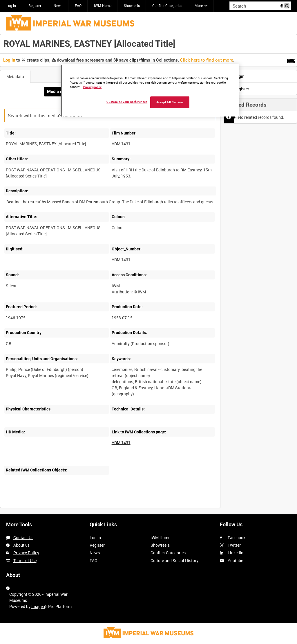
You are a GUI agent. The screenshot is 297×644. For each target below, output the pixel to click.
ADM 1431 (121, 443)
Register (35, 6)
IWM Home (103, 6)
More (199, 6)
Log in (11, 6)
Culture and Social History (174, 560)
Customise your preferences (127, 102)
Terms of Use (25, 560)
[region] (150, 91)
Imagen (38, 606)
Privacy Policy (26, 553)
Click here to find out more (207, 60)
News (58, 6)
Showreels (132, 6)
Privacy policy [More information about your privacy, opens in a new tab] (92, 87)
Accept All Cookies (170, 102)
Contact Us (23, 538)
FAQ (78, 6)
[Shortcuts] (291, 60)
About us (21, 545)
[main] (148, 274)
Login (236, 76)
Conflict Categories (167, 6)
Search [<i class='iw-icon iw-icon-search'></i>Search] (288, 5)
